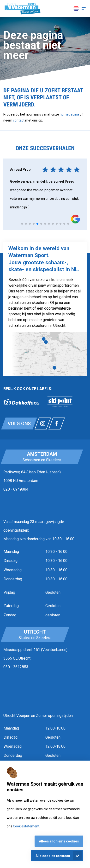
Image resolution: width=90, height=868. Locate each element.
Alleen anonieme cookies (59, 841)
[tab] (22, 224)
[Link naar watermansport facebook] (57, 423)
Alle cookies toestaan (53, 856)
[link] (21, 402)
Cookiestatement (26, 826)
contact (19, 120)
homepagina (69, 114)
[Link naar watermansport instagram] (43, 423)
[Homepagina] (23, 9)
